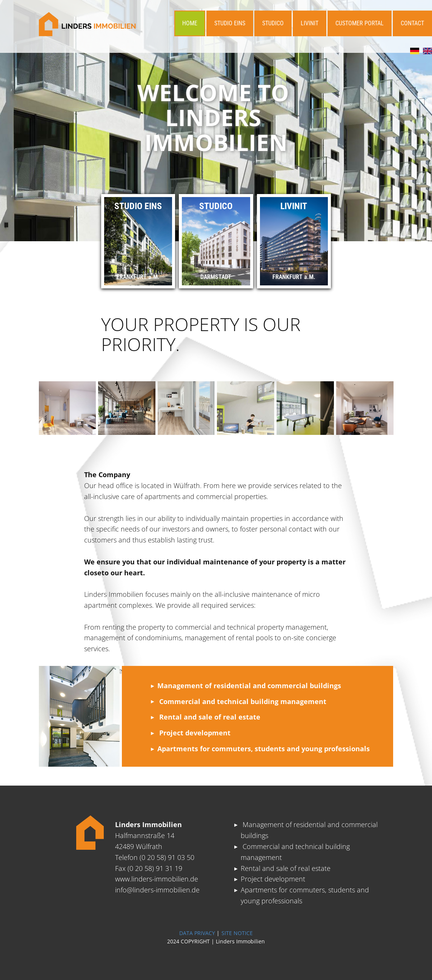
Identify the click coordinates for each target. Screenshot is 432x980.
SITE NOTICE (237, 933)
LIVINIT (310, 23)
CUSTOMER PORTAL (360, 23)
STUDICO (273, 23)
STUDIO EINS (230, 23)
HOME (190, 23)
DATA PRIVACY (197, 933)
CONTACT (412, 23)
